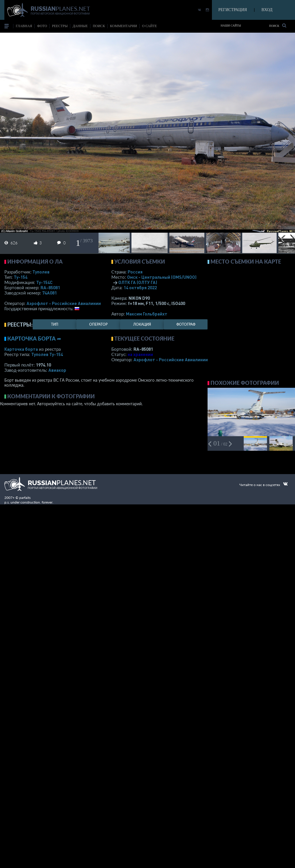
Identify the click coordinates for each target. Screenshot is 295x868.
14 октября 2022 (140, 287)
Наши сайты (231, 26)
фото (42, 26)
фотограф (186, 324)
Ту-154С (44, 282)
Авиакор (57, 370)
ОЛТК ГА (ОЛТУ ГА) (138, 282)
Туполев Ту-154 (47, 354)
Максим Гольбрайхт (147, 314)
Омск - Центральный (162, 277)
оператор (98, 324)
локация (142, 324)
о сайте (149, 26)
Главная (24, 26)
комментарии (123, 26)
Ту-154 (21, 277)
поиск (99, 26)
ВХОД (267, 10)
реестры (60, 26)
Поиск (278, 26)
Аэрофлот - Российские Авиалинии (64, 303)
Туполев (41, 272)
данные (80, 26)
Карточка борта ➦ (34, 339)
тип (55, 324)
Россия (135, 272)
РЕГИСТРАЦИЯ (233, 10)
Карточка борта (21, 349)
